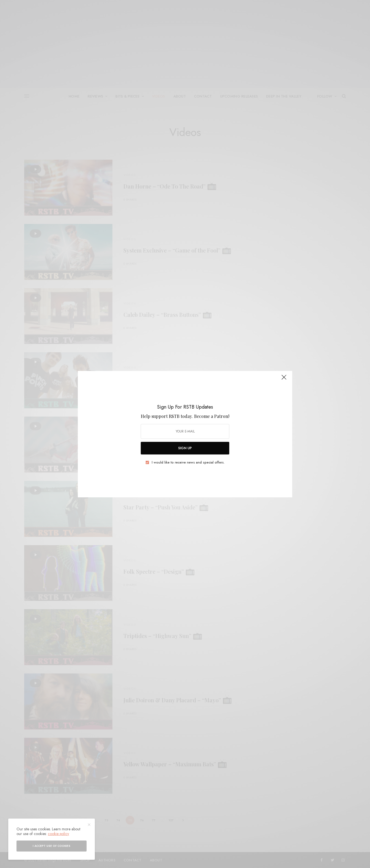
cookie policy (58, 834)
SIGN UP (185, 448)
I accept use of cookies (52, 846)
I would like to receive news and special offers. (188, 462)
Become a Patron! (212, 416)
